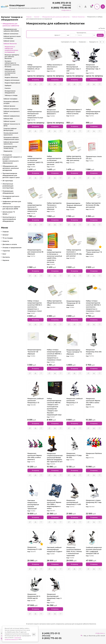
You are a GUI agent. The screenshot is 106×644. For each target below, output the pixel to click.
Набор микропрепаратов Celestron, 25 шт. (35, 67)
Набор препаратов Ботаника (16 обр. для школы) (93, 205)
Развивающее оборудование (8, 192)
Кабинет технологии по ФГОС (12, 125)
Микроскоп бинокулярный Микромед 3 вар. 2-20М (54, 597)
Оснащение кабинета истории (11, 102)
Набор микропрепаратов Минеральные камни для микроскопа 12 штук (35, 114)
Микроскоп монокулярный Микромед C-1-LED (74, 502)
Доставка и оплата (10, 244)
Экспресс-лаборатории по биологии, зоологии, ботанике (12, 64)
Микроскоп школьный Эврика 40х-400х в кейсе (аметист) (35, 456)
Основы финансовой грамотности (11, 134)
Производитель (81, 33)
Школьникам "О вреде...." (9, 213)
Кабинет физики (9, 106)
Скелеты (8, 88)
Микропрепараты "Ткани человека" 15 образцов (74, 352)
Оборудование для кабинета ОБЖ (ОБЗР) (11, 30)
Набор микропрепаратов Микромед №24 (93, 112)
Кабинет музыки (9, 121)
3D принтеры (8, 181)
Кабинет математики (11, 34)
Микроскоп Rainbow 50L (94, 454)
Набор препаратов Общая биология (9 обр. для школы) (74, 158)
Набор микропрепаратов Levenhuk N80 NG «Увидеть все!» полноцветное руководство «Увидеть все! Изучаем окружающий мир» (54, 407)
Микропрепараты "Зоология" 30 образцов (34, 352)
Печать (103, 28)
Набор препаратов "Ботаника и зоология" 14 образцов (54, 206)
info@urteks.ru (66, 10)
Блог (4, 254)
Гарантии (6, 251)
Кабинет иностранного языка (12, 112)
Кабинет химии (9, 41)
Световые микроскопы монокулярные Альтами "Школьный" (33, 505)
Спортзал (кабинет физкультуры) (10, 129)
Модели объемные (11, 77)
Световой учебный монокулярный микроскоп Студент (55, 549)
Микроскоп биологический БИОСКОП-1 (53, 112)
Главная (6, 232)
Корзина (6, 260)
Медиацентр (8, 151)
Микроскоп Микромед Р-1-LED (35, 548)
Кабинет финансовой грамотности (11, 143)
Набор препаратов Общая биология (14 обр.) (55, 303)
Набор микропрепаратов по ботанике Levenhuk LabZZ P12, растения (55, 160)
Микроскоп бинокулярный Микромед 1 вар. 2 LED (73, 68)
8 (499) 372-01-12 (62, 3)
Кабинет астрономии (11, 109)
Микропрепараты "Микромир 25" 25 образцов (73, 303)
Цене (74, 42)
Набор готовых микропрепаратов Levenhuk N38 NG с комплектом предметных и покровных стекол (54, 355)
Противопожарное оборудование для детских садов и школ (11, 175)
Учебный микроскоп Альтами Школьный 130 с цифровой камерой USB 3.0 (94, 550)
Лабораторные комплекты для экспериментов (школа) (10, 72)
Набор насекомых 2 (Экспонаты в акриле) (55, 67)
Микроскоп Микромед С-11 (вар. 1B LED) (74, 455)
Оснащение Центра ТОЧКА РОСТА (10, 147)
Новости (6, 241)
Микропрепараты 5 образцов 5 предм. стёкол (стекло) (74, 112)
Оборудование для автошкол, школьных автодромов (11, 168)
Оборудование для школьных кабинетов (11, 25)
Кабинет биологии (10, 44)
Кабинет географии (10, 99)
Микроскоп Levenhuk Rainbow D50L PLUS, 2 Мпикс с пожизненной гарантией (74, 551)
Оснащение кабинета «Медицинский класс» (11, 138)
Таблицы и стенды (11, 95)
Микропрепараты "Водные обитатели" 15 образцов (74, 205)
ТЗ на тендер (8, 238)
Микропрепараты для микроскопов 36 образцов (35, 252)
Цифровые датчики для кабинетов (12, 202)
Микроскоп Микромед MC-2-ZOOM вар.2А (34, 596)
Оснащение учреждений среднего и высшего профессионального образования (12, 159)
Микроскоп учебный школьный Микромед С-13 (35, 401)
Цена (56, 35)
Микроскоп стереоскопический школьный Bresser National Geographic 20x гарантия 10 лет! (55, 458)
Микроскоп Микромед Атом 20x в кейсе (94, 352)
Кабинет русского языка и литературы (12, 37)
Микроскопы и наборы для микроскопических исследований (11, 49)
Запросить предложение (30, 84)
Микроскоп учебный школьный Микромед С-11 (74, 401)
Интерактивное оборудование (10, 92)
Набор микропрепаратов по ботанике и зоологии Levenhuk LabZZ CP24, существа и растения (54, 256)
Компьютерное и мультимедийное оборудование (9, 219)
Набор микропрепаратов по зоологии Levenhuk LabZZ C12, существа (35, 160)
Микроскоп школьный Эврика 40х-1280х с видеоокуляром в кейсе (54, 504)
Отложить (41, 84)
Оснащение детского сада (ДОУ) (11, 197)
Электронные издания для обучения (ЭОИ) (11, 208)
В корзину (36, 80)
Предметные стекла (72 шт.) (94, 157)
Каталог (6, 235)
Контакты (6, 257)
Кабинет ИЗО (8, 119)
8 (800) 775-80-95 (61, 8)
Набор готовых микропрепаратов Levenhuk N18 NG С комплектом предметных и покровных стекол (35, 306)
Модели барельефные (12, 83)
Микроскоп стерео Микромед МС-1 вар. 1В (94, 502)
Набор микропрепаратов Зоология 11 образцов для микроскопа (35, 207)
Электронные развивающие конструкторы (8, 186)
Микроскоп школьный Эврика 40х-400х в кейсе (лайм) (93, 402)
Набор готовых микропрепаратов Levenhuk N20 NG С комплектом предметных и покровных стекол (93, 306)
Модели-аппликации (12, 80)
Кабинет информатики (12, 116)
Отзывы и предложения (12, 248)
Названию (82, 42)
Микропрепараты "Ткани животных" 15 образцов (94, 252)
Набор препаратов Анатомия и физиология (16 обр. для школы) (74, 253)
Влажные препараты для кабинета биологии (12, 57)
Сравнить (35, 84)
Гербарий (8, 86)
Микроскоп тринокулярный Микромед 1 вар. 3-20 (93, 68)
